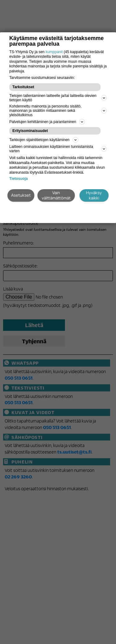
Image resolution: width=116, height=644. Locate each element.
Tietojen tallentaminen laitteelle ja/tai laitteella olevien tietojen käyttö (58, 98)
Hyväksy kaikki (94, 195)
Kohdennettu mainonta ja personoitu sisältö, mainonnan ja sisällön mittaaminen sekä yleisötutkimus (58, 111)
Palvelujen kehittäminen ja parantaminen (47, 122)
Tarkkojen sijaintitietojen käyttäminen (44, 140)
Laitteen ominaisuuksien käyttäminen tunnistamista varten (58, 149)
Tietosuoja (19, 179)
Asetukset (21, 195)
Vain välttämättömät (56, 195)
